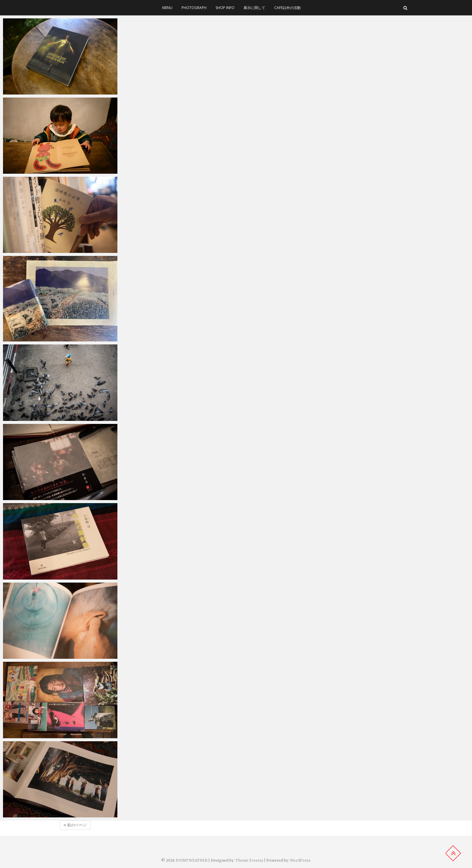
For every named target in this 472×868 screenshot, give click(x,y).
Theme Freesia (249, 860)
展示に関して (254, 8)
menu (167, 8)
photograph (194, 8)
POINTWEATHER (192, 860)
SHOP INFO (225, 8)
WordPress (300, 860)
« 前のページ (75, 825)
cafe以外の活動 (287, 8)
